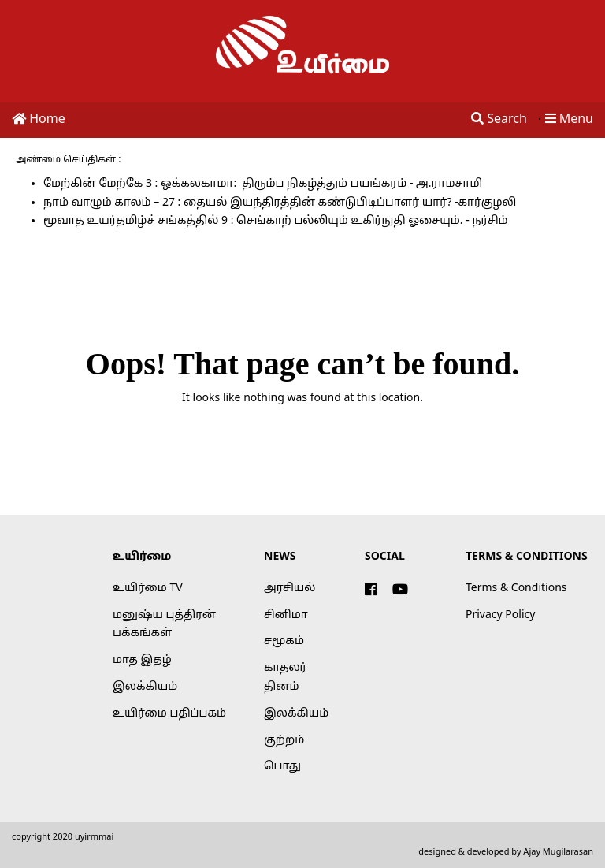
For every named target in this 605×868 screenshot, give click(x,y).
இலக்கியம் (145, 687)
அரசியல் (290, 589)
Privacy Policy (500, 615)
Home (39, 120)
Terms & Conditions (516, 589)
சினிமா (286, 615)
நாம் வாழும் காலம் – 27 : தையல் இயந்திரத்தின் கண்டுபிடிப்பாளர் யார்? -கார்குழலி (280, 203)
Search (499, 120)
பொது (282, 767)
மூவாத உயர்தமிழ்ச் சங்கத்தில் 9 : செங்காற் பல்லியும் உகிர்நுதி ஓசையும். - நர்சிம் (276, 221)
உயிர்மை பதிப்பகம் (169, 714)
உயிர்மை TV (148, 589)
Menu (569, 120)
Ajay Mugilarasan (558, 852)
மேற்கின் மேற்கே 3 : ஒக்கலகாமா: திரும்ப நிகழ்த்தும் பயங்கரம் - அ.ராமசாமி (263, 184)
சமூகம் (284, 641)
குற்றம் (284, 741)
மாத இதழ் (142, 660)
